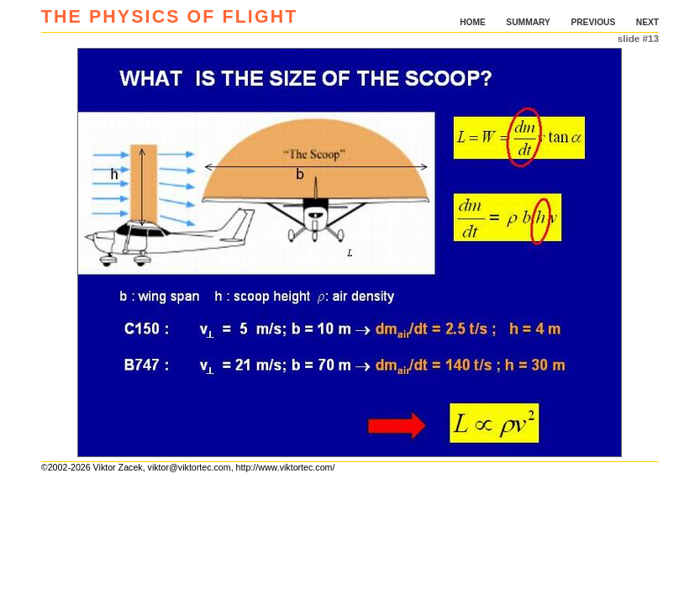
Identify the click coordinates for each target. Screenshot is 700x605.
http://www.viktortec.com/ (286, 467)
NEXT (647, 22)
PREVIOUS (593, 22)
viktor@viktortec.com (189, 467)
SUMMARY (528, 22)
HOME (473, 22)
